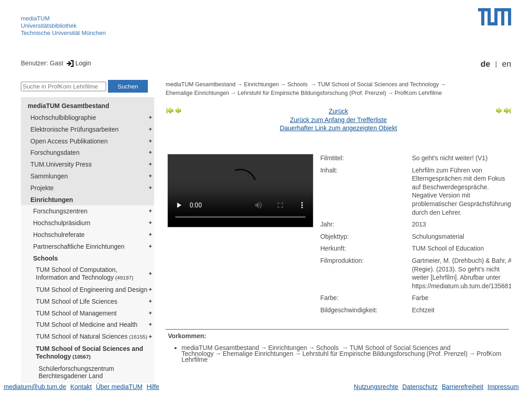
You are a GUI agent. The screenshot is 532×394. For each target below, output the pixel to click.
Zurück (339, 111)
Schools (45, 258)
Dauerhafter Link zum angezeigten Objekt (338, 128)
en (507, 64)
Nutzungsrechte (376, 387)
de (486, 64)
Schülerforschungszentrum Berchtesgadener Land (76, 372)
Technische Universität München (63, 33)
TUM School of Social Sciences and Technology (90, 352)
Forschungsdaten (55, 153)
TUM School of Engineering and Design (92, 290)
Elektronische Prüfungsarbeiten (75, 129)
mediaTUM (35, 18)
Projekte (42, 188)
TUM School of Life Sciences (77, 301)
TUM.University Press (61, 164)
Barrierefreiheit (463, 387)
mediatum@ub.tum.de (35, 387)
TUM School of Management (76, 313)
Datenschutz (420, 387)
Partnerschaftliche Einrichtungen (79, 246)
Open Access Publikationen (69, 141)
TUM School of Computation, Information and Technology (85, 273)
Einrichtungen (52, 200)
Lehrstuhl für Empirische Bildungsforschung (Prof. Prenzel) (312, 93)
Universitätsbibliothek (49, 26)
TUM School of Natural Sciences (92, 336)
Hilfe (153, 387)
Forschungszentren (60, 211)
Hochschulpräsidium (62, 223)
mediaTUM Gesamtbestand (68, 106)
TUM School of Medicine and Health (87, 325)
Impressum (503, 387)
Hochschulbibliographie (63, 118)
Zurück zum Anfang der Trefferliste (338, 120)
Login (78, 63)
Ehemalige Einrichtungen (197, 93)
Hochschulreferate (59, 235)
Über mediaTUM (119, 387)
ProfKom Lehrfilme (418, 93)
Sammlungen (49, 176)
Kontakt (81, 387)
